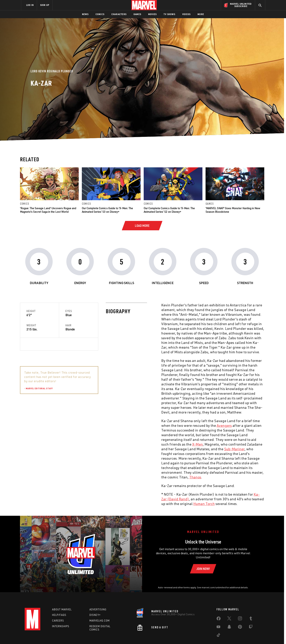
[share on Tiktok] (218, 636)
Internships (61, 626)
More (201, 14)
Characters (119, 14)
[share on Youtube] (218, 628)
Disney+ (95, 615)
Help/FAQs (59, 615)
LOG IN (30, 5)
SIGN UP (45, 5)
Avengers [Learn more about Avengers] (138, 425)
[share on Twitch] (251, 628)
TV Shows (169, 14)
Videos (186, 14)
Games (137, 14)
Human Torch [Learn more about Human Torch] (118, 504)
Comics (100, 14)
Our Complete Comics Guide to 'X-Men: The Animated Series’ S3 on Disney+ (107, 210)
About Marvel (62, 609)
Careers (58, 621)
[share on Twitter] (229, 619)
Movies (152, 14)
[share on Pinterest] (240, 628)
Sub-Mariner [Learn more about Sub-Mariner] (148, 449)
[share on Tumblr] (251, 619)
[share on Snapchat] (229, 628)
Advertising (98, 609)
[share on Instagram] (240, 619)
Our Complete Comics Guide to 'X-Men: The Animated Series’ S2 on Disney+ (169, 210)
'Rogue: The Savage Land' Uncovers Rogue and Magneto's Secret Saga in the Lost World (48, 210)
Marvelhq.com (100, 621)
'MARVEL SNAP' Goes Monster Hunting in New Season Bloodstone (233, 210)
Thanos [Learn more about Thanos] (109, 477)
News (85, 14)
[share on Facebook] (219, 619)
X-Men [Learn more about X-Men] (112, 444)
